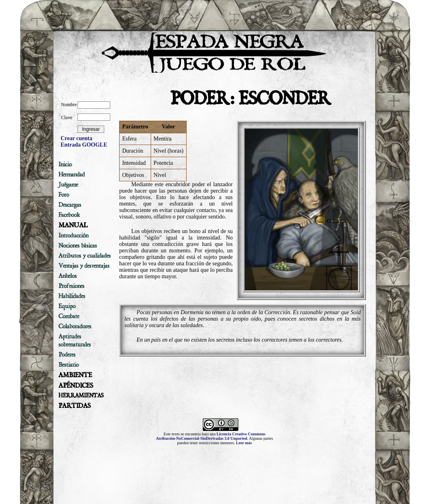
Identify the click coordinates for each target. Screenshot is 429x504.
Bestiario (69, 365)
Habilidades (72, 296)
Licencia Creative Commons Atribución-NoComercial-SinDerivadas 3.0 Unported (211, 436)
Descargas (70, 205)
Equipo (67, 306)
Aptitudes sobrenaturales (75, 340)
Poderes (67, 355)
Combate (69, 316)
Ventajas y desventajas (84, 266)
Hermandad (72, 174)
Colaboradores (75, 326)
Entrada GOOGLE (84, 145)
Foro (64, 195)
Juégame (68, 185)
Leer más (244, 443)
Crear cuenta (76, 138)
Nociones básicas (78, 246)
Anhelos (68, 276)
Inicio (65, 164)
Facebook (69, 215)
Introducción (74, 235)
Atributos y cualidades (85, 256)
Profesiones (71, 286)
